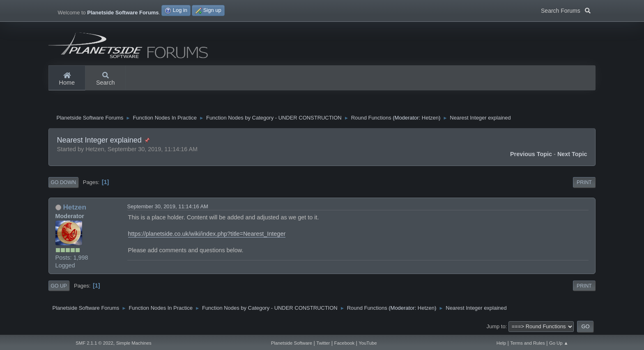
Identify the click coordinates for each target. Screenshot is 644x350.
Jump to (496, 326)
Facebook (344, 343)
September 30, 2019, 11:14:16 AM (168, 206)
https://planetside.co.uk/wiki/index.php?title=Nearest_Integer (207, 234)
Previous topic (531, 154)
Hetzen (430, 118)
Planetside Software (292, 343)
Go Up (59, 286)
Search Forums (566, 10)
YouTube (368, 343)
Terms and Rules (528, 343)
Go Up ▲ (559, 343)
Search (106, 79)
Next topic (572, 154)
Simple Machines (134, 343)
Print (584, 182)
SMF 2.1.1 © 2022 (94, 343)
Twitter (323, 343)
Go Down (63, 182)
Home (67, 79)
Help (501, 343)
